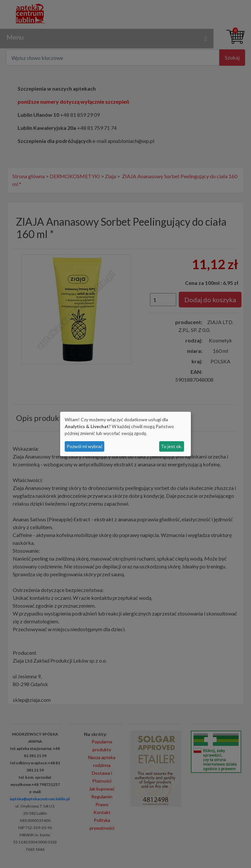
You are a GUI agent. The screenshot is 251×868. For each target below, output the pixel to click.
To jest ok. (171, 446)
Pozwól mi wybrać (85, 446)
